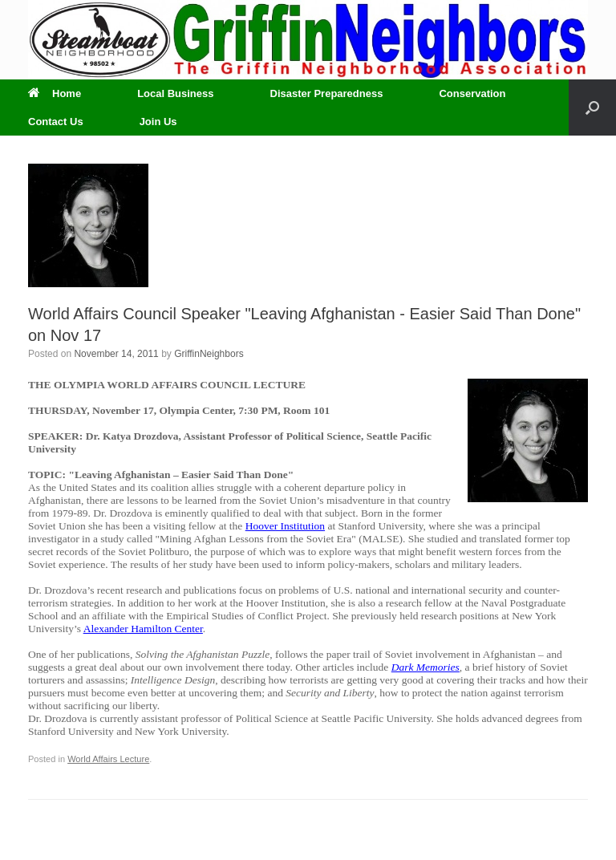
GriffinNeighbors (209, 354)
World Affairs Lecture (108, 759)
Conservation (472, 93)
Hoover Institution (285, 526)
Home (55, 93)
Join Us (158, 122)
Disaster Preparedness (327, 93)
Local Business (175, 93)
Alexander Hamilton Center (143, 629)
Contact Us (56, 122)
